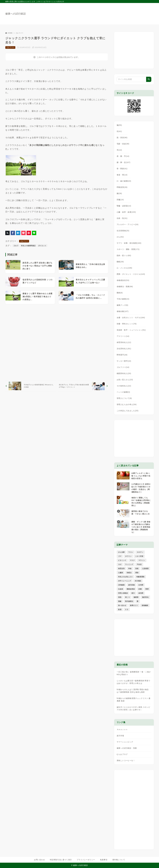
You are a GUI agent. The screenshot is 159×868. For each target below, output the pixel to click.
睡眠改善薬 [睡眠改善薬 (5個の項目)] (131, 589)
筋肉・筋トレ (124, 255)
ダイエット (42, 246)
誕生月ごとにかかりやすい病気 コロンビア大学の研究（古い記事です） (133, 708)
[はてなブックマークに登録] (18, 233)
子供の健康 (123, 299)
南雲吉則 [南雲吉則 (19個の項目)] (121, 569)
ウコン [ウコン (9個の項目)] (131, 552)
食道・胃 (122, 175)
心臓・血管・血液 (126, 212)
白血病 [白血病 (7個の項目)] (121, 589)
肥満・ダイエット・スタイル (131, 274)
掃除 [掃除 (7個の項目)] (137, 573)
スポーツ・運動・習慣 (128, 249)
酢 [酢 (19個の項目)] (138, 601)
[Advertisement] (57, 342)
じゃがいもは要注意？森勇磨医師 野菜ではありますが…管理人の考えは (133, 682)
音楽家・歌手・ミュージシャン (131, 330)
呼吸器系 (122, 187)
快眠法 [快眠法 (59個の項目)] (129, 573)
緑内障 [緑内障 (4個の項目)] (141, 593)
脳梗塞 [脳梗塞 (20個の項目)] (136, 597)
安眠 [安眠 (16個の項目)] (137, 569)
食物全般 (123, 311)
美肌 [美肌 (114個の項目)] (120, 597)
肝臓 (120, 200)
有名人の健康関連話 (28, 246)
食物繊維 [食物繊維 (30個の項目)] (145, 605)
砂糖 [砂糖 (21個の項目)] (140, 589)
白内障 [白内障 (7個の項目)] (141, 585)
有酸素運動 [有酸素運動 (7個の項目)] (140, 577)
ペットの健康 (123, 392)
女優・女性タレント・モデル (131, 318)
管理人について (124, 398)
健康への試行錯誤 (16, 14)
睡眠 (120, 262)
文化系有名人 (124, 349)
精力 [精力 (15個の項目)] (133, 593)
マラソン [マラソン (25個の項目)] (142, 560)
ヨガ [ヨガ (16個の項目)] (120, 564)
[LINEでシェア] (34, 233)
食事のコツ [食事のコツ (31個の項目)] (134, 605)
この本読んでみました (128, 411)
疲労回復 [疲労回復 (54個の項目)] (132, 585)
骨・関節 (122, 169)
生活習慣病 (123, 231)
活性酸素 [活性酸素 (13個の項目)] (121, 585)
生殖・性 (122, 218)
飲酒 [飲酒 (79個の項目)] (120, 609)
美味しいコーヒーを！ (126, 760)
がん (120, 237)
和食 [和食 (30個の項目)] (130, 569)
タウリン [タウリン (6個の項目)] (128, 556)
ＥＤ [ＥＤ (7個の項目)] (127, 609)
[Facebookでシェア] (13, 233)
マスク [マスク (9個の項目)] (132, 560)
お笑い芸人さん (125, 380)
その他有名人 (124, 386)
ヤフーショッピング (125, 742)
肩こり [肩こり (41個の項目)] (128, 597)
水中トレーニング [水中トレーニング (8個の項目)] (125, 581)
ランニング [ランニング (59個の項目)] (129, 564)
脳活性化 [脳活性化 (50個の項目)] (145, 597)
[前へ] (31, 386)
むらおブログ (122, 754)
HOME (9, 33)
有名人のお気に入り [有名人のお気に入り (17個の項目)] (125, 577)
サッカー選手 (124, 361)
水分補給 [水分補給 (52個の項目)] (138, 581)
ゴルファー (19, 33)
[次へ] (83, 386)
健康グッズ (122, 305)
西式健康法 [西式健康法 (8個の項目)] (129, 601)
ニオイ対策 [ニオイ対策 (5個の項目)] (139, 556)
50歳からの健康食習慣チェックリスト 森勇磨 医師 (134, 700)
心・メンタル (124, 268)
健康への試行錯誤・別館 (127, 748)
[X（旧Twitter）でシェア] (7, 233)
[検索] (149, 79)
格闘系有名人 (124, 373)
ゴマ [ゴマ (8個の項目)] (120, 556)
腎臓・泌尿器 (124, 206)
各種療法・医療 (125, 287)
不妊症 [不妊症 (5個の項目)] (139, 564)
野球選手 (122, 355)
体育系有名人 (124, 342)
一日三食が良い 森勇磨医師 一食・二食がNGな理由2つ (134, 673)
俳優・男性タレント (127, 324)
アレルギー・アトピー (128, 224)
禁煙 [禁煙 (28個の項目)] (147, 589)
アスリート (123, 336)
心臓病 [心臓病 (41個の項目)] (121, 573)
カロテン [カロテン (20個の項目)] (140, 552)
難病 (120, 293)
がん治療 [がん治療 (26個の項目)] (121, 552)
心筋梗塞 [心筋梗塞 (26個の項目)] (145, 569)
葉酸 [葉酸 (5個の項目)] (120, 601)
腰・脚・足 (124, 162)
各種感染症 (123, 280)
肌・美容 (122, 138)
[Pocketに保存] (23, 233)
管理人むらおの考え (127, 404)
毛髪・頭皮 (123, 144)
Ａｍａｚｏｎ (122, 729)
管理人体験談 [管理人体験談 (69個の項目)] (123, 593)
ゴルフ (16, 246)
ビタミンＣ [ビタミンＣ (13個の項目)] (122, 560)
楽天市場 (120, 736)
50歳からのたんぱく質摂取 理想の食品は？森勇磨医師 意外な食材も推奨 (133, 691)
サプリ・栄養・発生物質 (129, 243)
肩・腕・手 (123, 156)
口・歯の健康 (124, 181)
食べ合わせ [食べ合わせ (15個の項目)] (122, 605)
